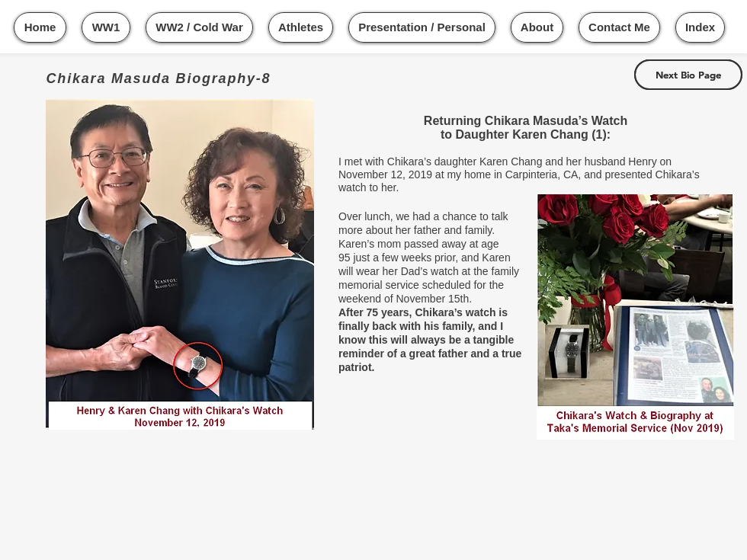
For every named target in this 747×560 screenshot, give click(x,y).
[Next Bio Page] (688, 75)
